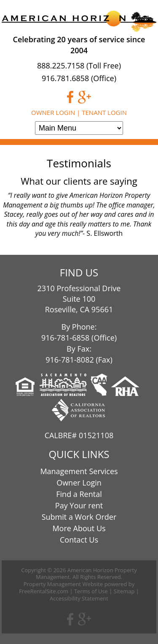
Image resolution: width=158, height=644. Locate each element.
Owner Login (53, 112)
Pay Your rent (79, 505)
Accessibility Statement (79, 598)
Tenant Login (104, 112)
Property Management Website (63, 584)
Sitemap (124, 591)
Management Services (79, 471)
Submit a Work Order (79, 517)
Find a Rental (79, 494)
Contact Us (79, 540)
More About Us (79, 528)
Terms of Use (91, 591)
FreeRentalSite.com (44, 591)
